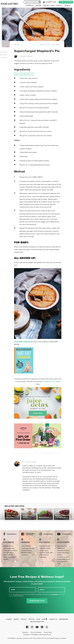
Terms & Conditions (36, 632)
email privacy (54, 594)
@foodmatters (12, 534)
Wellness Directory (37, 622)
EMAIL (42, 590)
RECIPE (17, 45)
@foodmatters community (30, 534)
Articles (32, 619)
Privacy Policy (48, 632)
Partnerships (64, 619)
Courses (29, 6)
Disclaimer (25, 632)
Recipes (38, 6)
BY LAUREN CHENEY (30, 462)
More (67, 6)
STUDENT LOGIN (49, 2)
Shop (59, 6)
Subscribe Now (37, 601)
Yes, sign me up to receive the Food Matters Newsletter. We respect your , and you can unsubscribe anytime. (39, 595)
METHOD (5, 58)
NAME (13, 590)
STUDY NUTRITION (66, 2)
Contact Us (53, 619)
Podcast (46, 6)
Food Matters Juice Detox (51, 381)
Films (53, 6)
